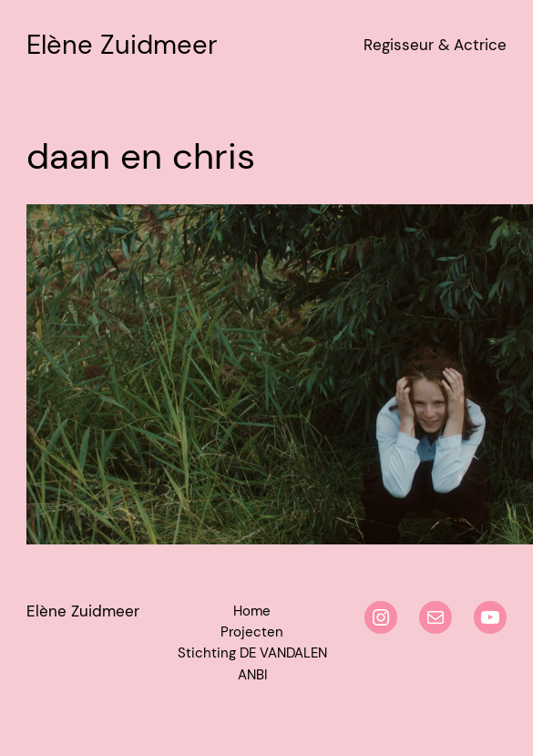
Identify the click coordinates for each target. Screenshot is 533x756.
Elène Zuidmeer (122, 45)
